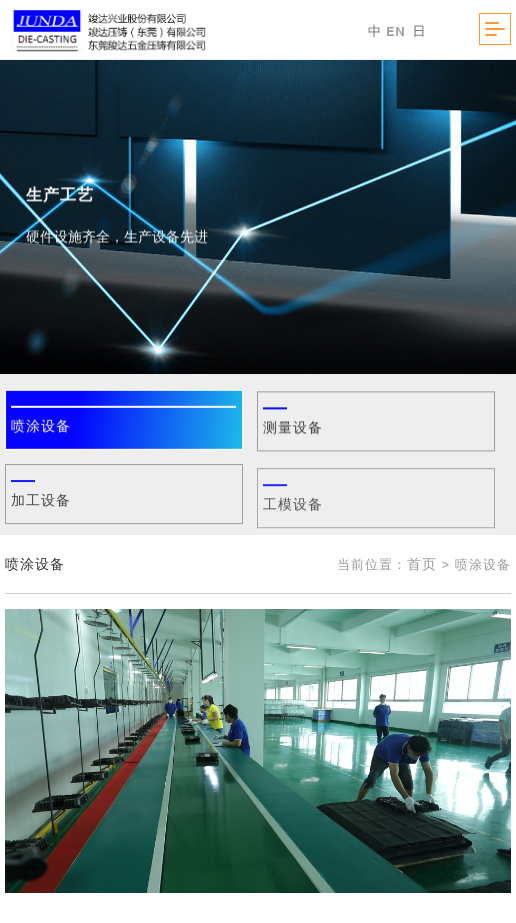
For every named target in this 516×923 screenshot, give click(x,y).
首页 (422, 564)
